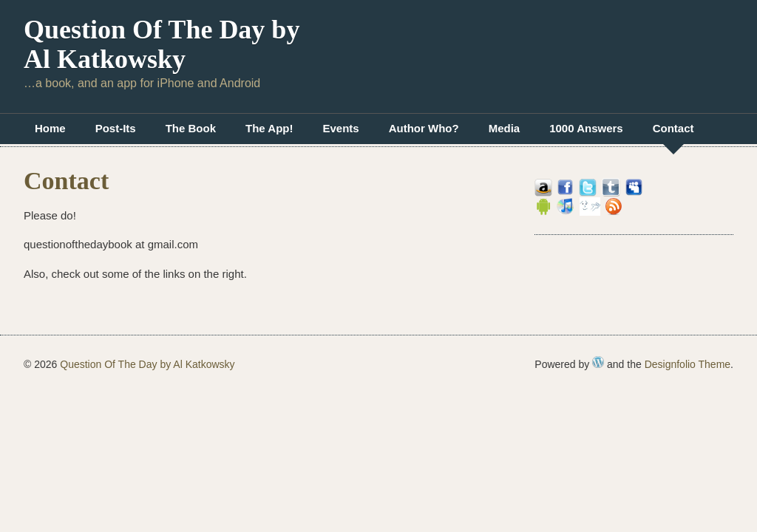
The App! (269, 128)
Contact (673, 128)
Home (50, 128)
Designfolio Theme (688, 364)
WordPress (598, 362)
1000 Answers (586, 128)
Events (340, 128)
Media (505, 128)
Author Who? (424, 128)
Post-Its (116, 128)
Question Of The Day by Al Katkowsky (162, 44)
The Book (191, 128)
